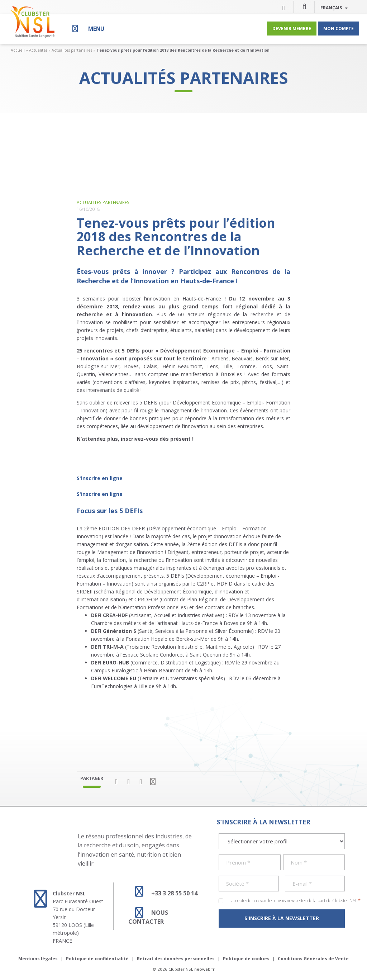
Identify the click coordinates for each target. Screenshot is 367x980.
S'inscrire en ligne (100, 478)
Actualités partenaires (72, 50)
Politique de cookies (246, 959)
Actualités (38, 50)
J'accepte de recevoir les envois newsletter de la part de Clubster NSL (295, 900)
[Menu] (87, 29)
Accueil (18, 50)
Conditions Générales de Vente (313, 959)
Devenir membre (292, 28)
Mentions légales (38, 959)
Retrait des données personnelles (176, 959)
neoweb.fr (204, 969)
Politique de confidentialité (97, 959)
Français (334, 8)
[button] (305, 6)
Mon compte (339, 28)
